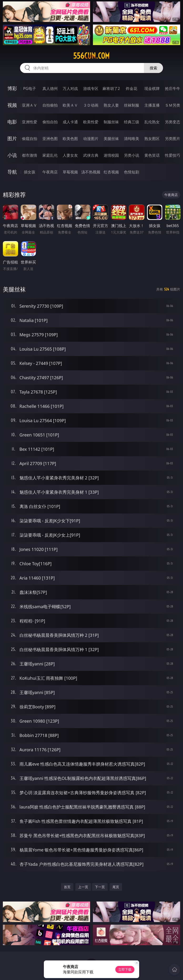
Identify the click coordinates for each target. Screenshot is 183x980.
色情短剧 (132, 172)
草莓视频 (70, 172)
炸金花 (132, 88)
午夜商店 (50, 172)
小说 (12, 155)
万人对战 (70, 88)
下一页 (100, 887)
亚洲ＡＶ (30, 105)
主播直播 (152, 105)
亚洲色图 (50, 139)
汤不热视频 (91, 172)
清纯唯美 (132, 139)
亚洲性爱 (30, 122)
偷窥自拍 (30, 139)
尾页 (116, 887)
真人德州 (50, 88)
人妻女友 (70, 155)
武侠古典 (91, 155)
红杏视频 (111, 172)
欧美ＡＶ (70, 105)
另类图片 (173, 139)
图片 (12, 138)
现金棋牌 (152, 88)
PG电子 (29, 88)
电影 (12, 122)
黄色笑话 (152, 155)
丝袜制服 (132, 105)
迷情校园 (111, 155)
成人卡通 (70, 122)
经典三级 (132, 122)
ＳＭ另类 (173, 105)
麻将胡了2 (111, 88)
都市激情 (30, 155)
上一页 (83, 887)
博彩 (12, 88)
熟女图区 (152, 139)
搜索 (153, 68)
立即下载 (125, 969)
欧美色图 (70, 139)
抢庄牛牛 (173, 88)
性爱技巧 (173, 155)
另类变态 (173, 122)
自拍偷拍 (50, 105)
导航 (12, 172)
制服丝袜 (111, 122)
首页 (67, 887)
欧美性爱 (91, 122)
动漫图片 (91, 139)
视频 (12, 105)
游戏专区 (91, 88)
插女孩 (30, 172)
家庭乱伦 (50, 155)
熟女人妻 (111, 105)
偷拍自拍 (50, 122)
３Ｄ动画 (91, 105)
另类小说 (132, 155)
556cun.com (91, 56)
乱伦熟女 (152, 122)
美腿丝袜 (111, 139)
